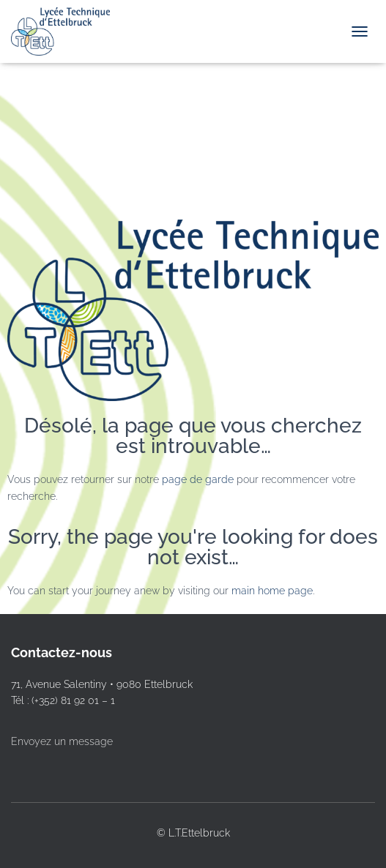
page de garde (198, 479)
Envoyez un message (62, 741)
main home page (272, 591)
